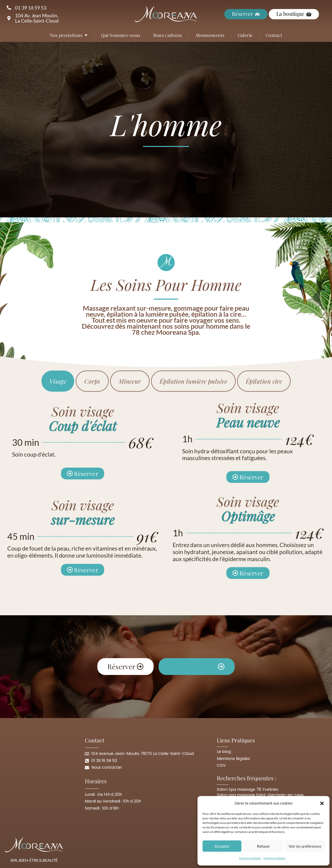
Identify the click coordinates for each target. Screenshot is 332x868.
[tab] (58, 381)
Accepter (222, 846)
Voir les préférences (305, 846)
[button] (322, 803)
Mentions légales (250, 858)
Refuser (263, 846)
